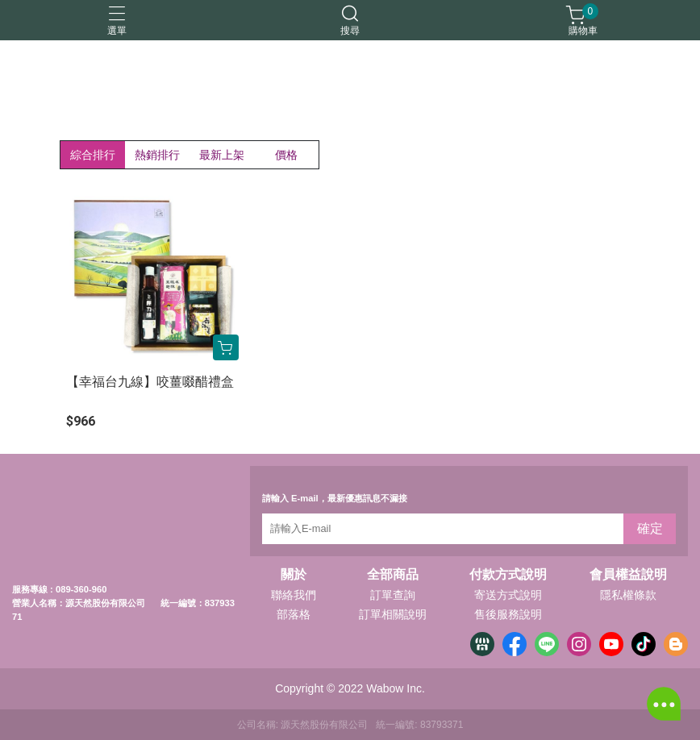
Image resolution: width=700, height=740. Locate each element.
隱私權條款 (628, 595)
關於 (294, 575)
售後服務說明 (508, 614)
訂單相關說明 (393, 614)
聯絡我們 (294, 595)
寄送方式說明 (508, 595)
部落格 (294, 614)
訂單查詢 (393, 595)
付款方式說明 (508, 575)
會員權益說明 (628, 575)
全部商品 (393, 575)
